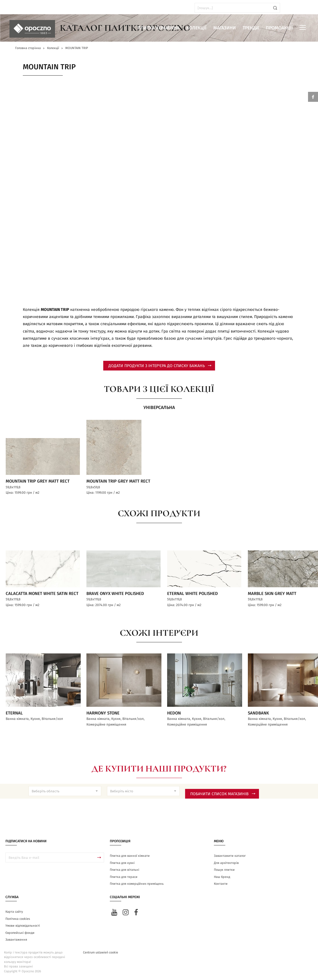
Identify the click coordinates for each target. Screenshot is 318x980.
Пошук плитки (224, 870)
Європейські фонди (20, 933)
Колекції (196, 28)
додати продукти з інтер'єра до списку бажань (160, 366)
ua (20, 8)
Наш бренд (222, 877)
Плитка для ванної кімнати (130, 856)
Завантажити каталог (230, 856)
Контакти (221, 884)
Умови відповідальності (23, 926)
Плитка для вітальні (124, 870)
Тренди (251, 28)
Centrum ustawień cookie (101, 953)
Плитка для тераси (124, 877)
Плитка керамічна (158, 28)
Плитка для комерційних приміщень (137, 884)
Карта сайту (14, 912)
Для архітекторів (226, 863)
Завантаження (16, 940)
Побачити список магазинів (223, 794)
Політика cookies (18, 919)
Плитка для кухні (122, 863)
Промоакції (279, 28)
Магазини (225, 28)
